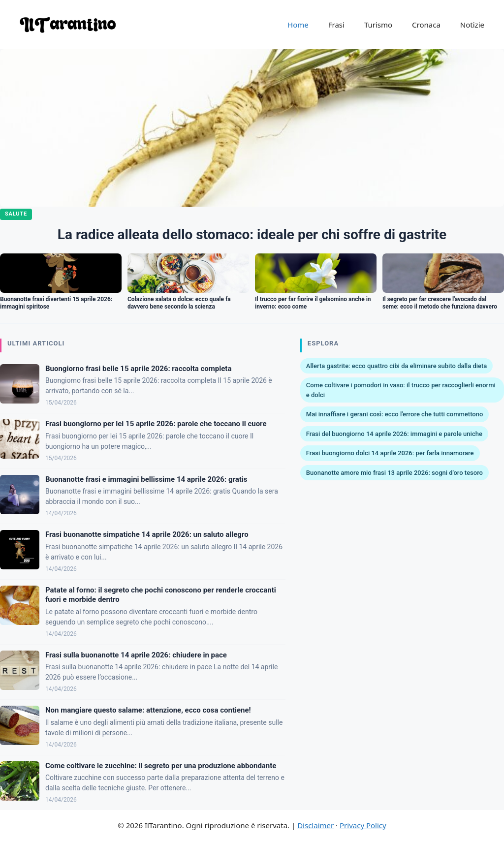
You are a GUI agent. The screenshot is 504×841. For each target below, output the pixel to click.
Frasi (336, 25)
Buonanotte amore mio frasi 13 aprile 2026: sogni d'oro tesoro (394, 473)
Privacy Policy (363, 825)
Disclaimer (315, 825)
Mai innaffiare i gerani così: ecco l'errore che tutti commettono (395, 414)
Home (298, 25)
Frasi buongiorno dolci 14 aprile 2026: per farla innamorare (390, 453)
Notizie (472, 25)
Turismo (378, 25)
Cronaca (426, 25)
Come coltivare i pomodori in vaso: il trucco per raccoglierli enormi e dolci (401, 390)
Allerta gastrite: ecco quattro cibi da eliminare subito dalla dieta (397, 366)
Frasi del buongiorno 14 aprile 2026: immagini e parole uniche (394, 434)
